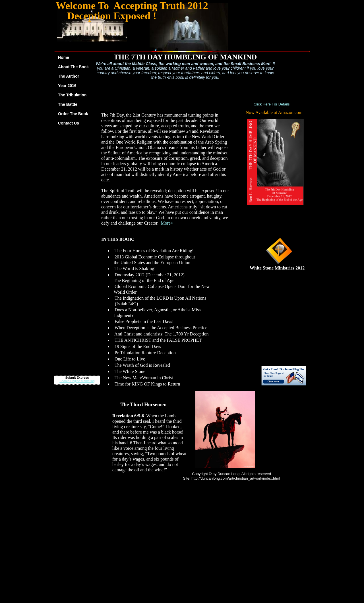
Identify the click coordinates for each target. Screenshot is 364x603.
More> (167, 223)
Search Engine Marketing (77, 381)
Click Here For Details (272, 104)
